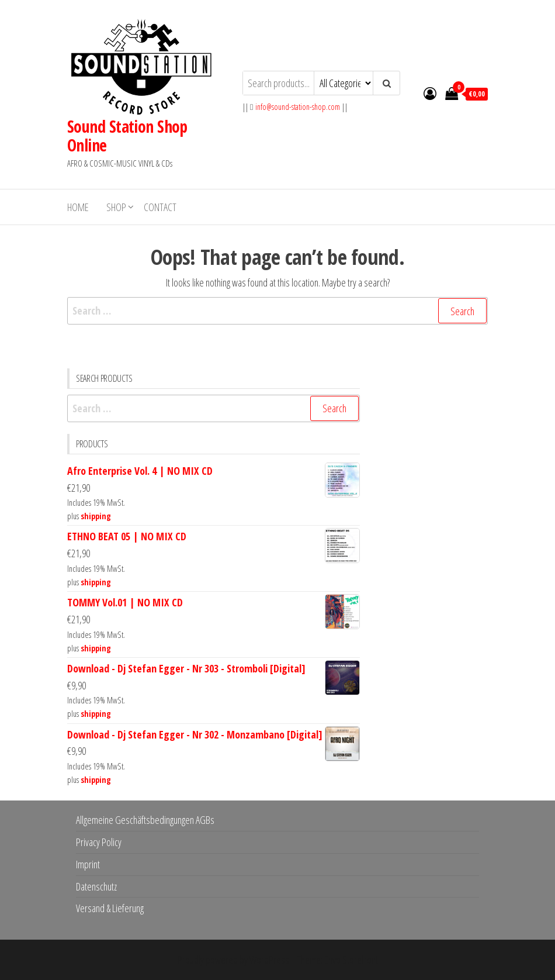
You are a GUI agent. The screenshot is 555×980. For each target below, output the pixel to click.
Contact (160, 207)
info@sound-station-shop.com (298, 107)
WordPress (269, 960)
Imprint (88, 864)
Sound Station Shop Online (127, 136)
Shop (116, 207)
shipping (96, 516)
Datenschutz (96, 886)
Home (78, 207)
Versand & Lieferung (110, 908)
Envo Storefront (351, 960)
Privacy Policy (99, 842)
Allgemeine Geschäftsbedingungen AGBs (145, 820)
